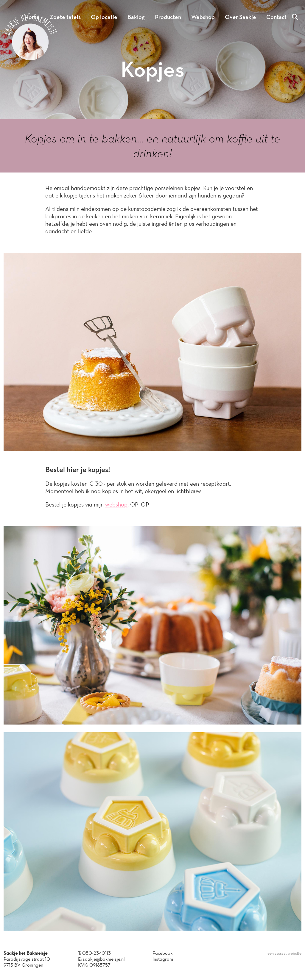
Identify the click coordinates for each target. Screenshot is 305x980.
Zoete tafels (65, 17)
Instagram (163, 959)
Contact (276, 17)
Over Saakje (241, 17)
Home (32, 17)
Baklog (136, 17)
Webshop (203, 17)
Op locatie (104, 17)
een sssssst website (284, 953)
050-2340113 (97, 953)
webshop (116, 504)
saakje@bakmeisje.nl (104, 959)
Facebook (162, 953)
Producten (168, 17)
